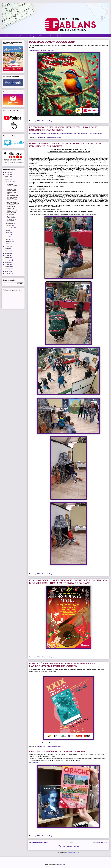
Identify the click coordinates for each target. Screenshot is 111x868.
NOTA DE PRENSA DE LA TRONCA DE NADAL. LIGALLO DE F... (12, 198)
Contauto (63, 36)
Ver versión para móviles (69, 846)
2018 (7, 255)
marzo (8, 239)
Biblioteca (42, 36)
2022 (7, 247)
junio (8, 232)
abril (8, 237)
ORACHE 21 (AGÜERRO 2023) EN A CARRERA (58, 751)
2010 (7, 273)
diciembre (9, 181)
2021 (7, 249)
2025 (7, 175)
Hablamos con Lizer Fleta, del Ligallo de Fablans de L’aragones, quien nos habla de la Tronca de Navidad (65, 133)
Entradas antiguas (100, 842)
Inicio (71, 842)
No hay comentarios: (54, 121)
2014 (7, 265)
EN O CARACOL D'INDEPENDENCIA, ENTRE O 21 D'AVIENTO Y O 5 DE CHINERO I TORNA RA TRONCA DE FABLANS (68, 582)
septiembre (10, 228)
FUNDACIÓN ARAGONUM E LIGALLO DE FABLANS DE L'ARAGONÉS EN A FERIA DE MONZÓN (62, 665)
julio (8, 230)
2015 (7, 262)
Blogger (63, 864)
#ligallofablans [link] (34, 50)
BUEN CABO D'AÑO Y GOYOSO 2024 (52, 42)
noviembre (10, 223)
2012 (7, 269)
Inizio (7, 36)
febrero (9, 241)
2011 (7, 271)
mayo (8, 235)
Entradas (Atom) (74, 852)
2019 (7, 253)
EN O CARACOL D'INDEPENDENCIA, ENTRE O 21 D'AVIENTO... (12, 204)
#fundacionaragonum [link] (47, 50)
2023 (7, 179)
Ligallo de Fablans (19, 36)
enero (8, 244)
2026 (7, 172)
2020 (7, 251)
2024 (7, 177)
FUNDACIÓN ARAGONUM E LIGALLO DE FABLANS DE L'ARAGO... (12, 211)
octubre (9, 226)
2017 (7, 258)
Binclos (53, 36)
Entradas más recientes (39, 842)
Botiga (32, 36)
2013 (7, 267)
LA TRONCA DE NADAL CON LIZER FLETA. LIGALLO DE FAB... (11, 191)
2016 (7, 260)
